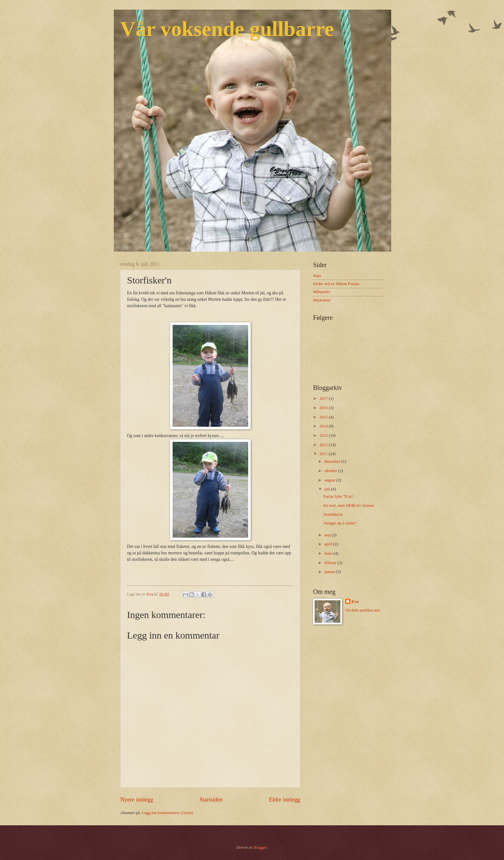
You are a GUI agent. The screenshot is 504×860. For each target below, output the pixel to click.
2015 (324, 417)
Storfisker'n (333, 515)
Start (317, 276)
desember (333, 461)
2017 (324, 399)
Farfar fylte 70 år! (338, 497)
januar (330, 572)
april (329, 544)
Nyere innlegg (137, 800)
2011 (324, 454)
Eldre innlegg (284, 800)
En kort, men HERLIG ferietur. (349, 506)
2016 (324, 408)
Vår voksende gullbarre (227, 29)
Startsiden (211, 800)
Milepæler (322, 292)
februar (331, 563)
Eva (355, 602)
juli (328, 489)
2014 (324, 426)
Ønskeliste (322, 300)
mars (329, 553)
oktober (331, 471)
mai (328, 535)
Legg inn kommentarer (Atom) (167, 813)
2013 (324, 435)
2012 (324, 445)
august (330, 480)
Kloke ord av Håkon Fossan (336, 284)
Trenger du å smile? (340, 523)
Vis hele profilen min (363, 610)
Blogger (260, 847)
